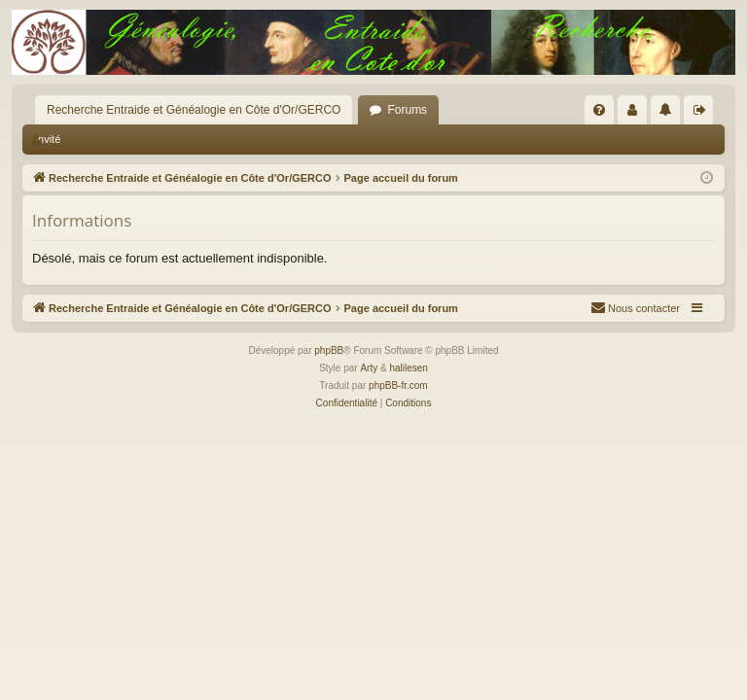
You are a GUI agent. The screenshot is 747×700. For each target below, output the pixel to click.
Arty (369, 368)
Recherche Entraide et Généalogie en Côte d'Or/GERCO (194, 110)
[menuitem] (599, 110)
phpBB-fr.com (398, 385)
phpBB (329, 350)
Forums (407, 110)
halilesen (408, 368)
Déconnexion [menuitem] (703, 114)
